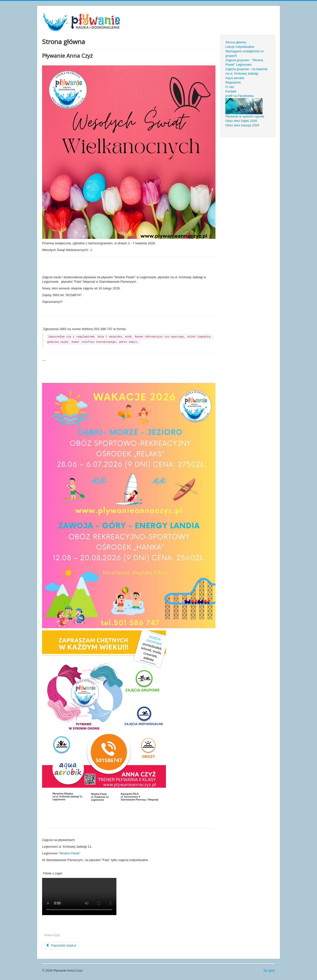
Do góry (269, 970)
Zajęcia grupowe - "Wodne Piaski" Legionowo (244, 62)
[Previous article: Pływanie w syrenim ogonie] (61, 946)
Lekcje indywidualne (240, 47)
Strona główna (236, 42)
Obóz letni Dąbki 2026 (241, 121)
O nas (230, 87)
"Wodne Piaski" (70, 853)
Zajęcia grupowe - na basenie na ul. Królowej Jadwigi (247, 71)
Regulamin (233, 82)
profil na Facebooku (239, 96)
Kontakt (231, 91)
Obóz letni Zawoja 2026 (242, 125)
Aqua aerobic (235, 78)
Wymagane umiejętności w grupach (245, 53)
